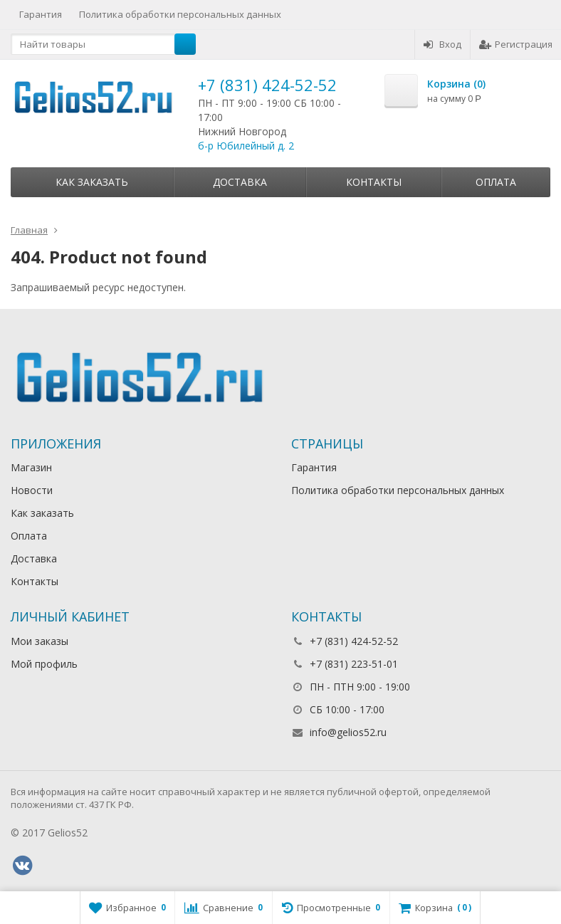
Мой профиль (44, 664)
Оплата (496, 182)
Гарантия (41, 14)
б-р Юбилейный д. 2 (246, 146)
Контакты (374, 182)
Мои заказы (40, 641)
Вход (442, 44)
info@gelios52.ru (348, 732)
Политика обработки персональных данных (180, 14)
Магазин (31, 467)
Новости (32, 490)
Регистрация (516, 44)
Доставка (240, 182)
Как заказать (92, 182)
